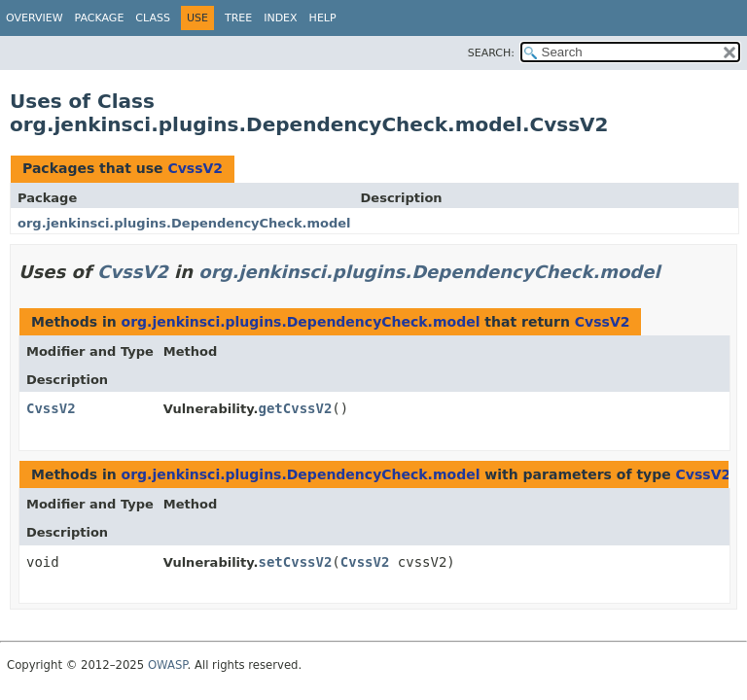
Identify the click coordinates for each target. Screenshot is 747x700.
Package (100, 18)
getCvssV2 (295, 408)
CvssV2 (195, 168)
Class (153, 18)
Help (323, 18)
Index (280, 18)
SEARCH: (491, 53)
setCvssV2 (295, 562)
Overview (35, 18)
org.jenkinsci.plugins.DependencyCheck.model (184, 223)
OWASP (168, 665)
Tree (238, 18)
